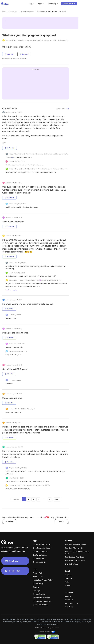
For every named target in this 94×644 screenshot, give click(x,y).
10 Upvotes (9, 257)
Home (4, 11)
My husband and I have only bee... (18, 517)
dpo (13, 157)
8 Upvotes (9, 309)
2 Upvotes (9, 54)
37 (50, 499)
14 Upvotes (9, 198)
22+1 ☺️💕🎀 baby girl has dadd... (53, 517)
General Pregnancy (27, 11)
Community (14, 11)
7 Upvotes (9, 374)
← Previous (16, 499)
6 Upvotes (9, 438)
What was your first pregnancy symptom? (51, 11)
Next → (57, 499)
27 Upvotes (10, 148)
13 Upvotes (9, 226)
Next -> (61, 522)
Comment (24, 54)
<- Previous (10, 522)
